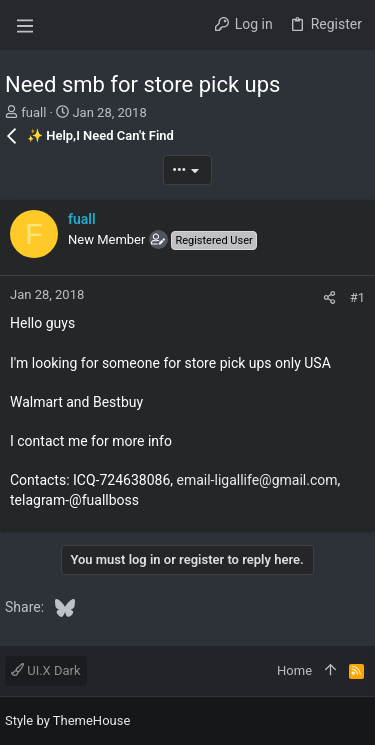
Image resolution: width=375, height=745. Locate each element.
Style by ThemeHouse (67, 720)
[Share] (329, 297)
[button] (25, 25)
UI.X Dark (46, 670)
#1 (357, 297)
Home (294, 670)
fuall (33, 112)
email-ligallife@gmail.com (256, 480)
